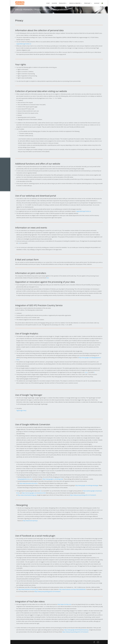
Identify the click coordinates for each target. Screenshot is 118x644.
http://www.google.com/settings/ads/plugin (87, 485)
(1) (87, 372)
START (48, 3)
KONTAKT (97, 3)
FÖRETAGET (87, 3)
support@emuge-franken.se (24, 44)
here (48, 278)
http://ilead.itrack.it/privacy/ (30, 521)
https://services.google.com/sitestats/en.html (34, 493)
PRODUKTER (62, 3)
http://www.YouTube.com (64, 604)
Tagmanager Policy (21, 411)
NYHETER (54, 3)
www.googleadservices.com (25, 479)
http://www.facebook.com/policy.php (28, 589)
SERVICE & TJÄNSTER (75, 3)
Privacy (38, 10)
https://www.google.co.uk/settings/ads (53, 479)
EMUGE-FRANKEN (24, 10)
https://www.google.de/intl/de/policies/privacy (76, 630)
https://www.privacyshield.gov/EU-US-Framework (83, 495)
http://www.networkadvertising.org (27, 495)
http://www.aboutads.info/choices (29, 483)
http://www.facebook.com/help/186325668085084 (72, 589)
